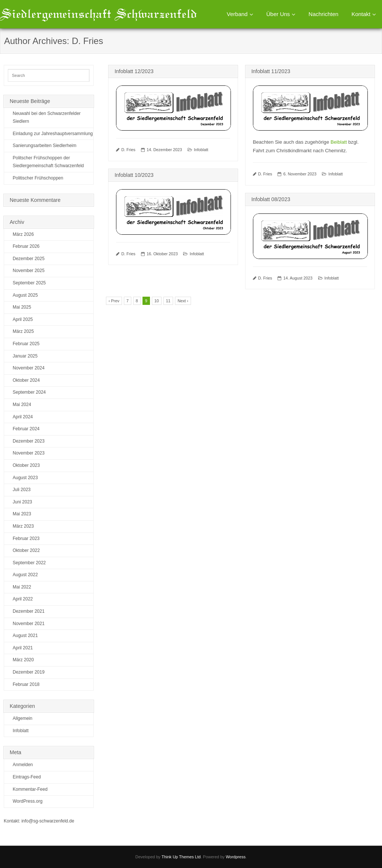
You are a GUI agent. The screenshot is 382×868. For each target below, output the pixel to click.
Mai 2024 (22, 405)
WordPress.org (28, 801)
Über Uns (278, 14)
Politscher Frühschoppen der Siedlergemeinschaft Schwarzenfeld (48, 162)
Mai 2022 (22, 587)
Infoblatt (201, 150)
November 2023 (29, 453)
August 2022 (25, 575)
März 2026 (23, 234)
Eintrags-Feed (27, 777)
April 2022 (23, 599)
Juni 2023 (22, 502)
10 (157, 301)
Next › (183, 301)
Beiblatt (339, 142)
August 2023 (25, 478)
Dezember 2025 (29, 259)
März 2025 (23, 331)
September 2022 (29, 563)
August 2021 (25, 636)
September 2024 (29, 392)
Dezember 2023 (29, 441)
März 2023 (23, 526)
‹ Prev (114, 301)
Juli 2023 (22, 490)
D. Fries (128, 150)
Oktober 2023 (26, 465)
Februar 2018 (26, 684)
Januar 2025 (25, 356)
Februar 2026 (26, 246)
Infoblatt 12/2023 (134, 71)
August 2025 (25, 295)
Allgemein (23, 718)
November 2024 (29, 368)
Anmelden (23, 765)
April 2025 (23, 319)
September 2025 (29, 283)
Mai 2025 (22, 307)
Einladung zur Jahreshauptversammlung (53, 134)
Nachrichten (323, 14)
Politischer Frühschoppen (38, 178)
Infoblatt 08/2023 (271, 199)
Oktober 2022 (26, 550)
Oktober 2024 (26, 380)
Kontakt (361, 14)
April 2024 (23, 417)
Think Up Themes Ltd (181, 857)
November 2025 (29, 271)
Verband (237, 14)
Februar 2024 (26, 429)
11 (168, 301)
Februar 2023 (26, 538)
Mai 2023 (22, 514)
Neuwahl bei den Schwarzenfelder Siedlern (47, 118)
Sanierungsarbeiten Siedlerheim (45, 146)
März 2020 (23, 660)
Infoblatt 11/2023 (271, 71)
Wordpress (236, 857)
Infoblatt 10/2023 (134, 175)
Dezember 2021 (29, 611)
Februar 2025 (26, 344)
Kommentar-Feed (30, 789)
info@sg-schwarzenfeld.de (48, 821)
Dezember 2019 (29, 672)
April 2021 (23, 648)
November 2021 (29, 624)
